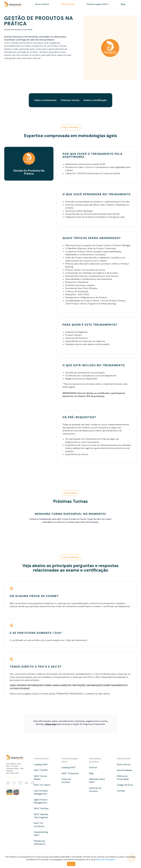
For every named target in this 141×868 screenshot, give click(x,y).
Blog (123, 4)
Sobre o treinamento (45, 100)
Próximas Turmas (70, 100)
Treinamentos (68, 4)
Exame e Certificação (95, 100)
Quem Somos (42, 4)
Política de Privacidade (105, 860)
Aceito (71, 864)
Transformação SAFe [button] (97, 4)
